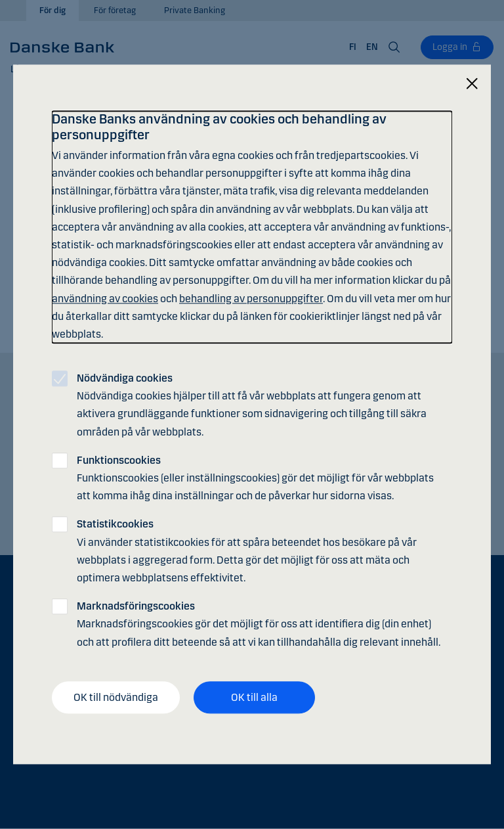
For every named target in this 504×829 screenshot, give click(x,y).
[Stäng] (472, 84)
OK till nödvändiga (116, 697)
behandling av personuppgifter (251, 299)
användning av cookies (105, 299)
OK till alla (254, 697)
